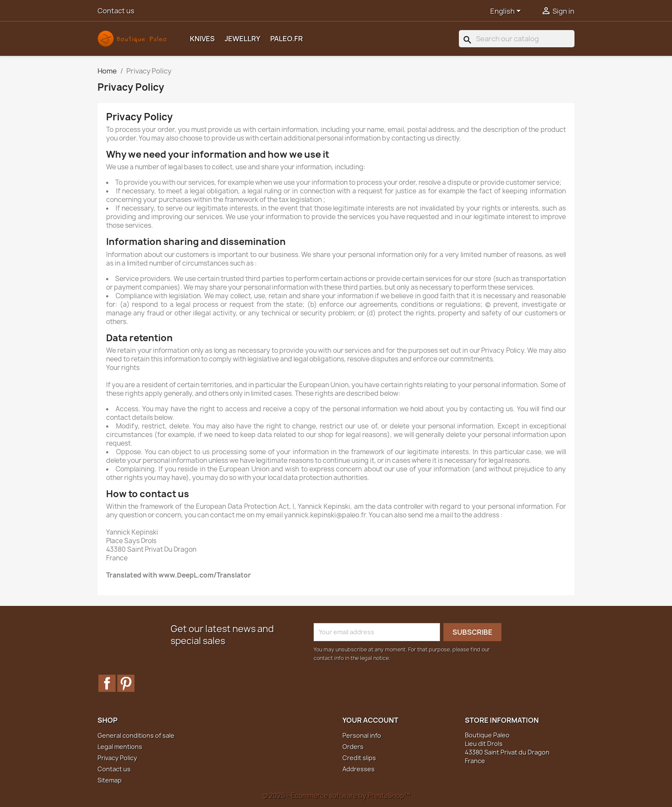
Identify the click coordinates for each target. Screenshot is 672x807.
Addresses (359, 769)
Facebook (107, 683)
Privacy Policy (117, 758)
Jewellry (243, 39)
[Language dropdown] (507, 12)
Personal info (362, 735)
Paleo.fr (287, 39)
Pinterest (126, 683)
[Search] (517, 39)
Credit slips (359, 758)
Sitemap (110, 780)
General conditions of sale (136, 735)
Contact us (116, 11)
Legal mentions (120, 747)
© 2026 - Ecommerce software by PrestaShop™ (336, 796)
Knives (202, 39)
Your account (370, 720)
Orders (353, 747)
